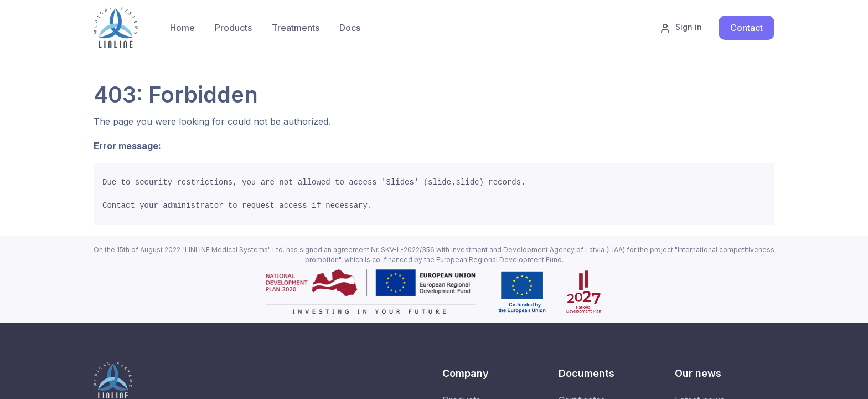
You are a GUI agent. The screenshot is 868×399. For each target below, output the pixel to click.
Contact (746, 28)
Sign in (681, 28)
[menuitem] (233, 28)
